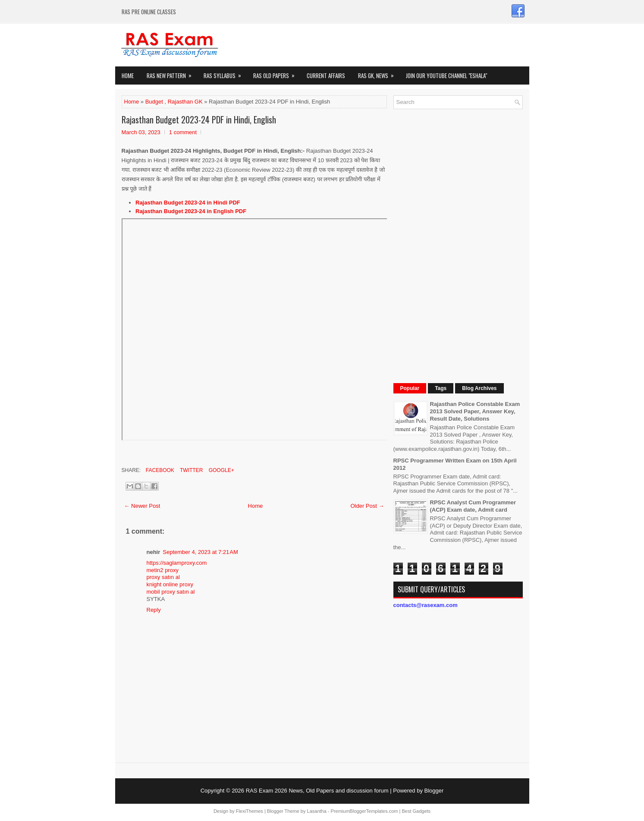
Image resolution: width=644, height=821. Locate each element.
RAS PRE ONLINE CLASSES (149, 12)
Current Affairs (326, 75)
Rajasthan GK (185, 102)
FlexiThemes (250, 811)
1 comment (183, 132)
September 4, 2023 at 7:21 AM (200, 552)
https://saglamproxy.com (177, 563)
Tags (441, 388)
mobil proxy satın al (171, 592)
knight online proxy (170, 584)
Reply (154, 610)
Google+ (220, 470)
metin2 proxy (163, 570)
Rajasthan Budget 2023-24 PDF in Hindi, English (199, 120)
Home (128, 75)
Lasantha (317, 811)
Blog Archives (479, 388)
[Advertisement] (458, 245)
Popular (410, 388)
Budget (154, 102)
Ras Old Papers (277, 73)
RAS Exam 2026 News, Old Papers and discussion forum (317, 791)
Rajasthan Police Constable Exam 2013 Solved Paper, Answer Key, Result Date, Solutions (475, 411)
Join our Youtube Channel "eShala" (446, 75)
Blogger (434, 791)
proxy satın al (163, 577)
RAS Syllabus (225, 73)
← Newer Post (142, 506)
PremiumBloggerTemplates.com (364, 811)
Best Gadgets (416, 811)
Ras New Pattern (172, 73)
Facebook (159, 470)
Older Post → (367, 506)
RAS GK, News (379, 73)
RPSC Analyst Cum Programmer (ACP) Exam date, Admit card (473, 506)
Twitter (191, 470)
